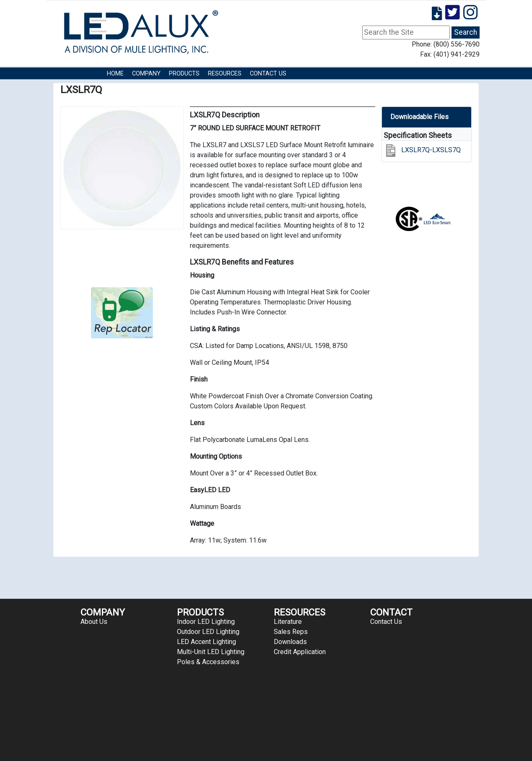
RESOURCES (225, 74)
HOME (115, 74)
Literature (288, 622)
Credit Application (300, 652)
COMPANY (146, 74)
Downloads (290, 642)
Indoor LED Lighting (206, 622)
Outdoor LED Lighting (208, 632)
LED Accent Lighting (206, 642)
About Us (94, 622)
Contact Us (268, 74)
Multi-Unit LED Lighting (211, 652)
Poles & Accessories (208, 662)
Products (184, 74)
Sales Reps (291, 632)
